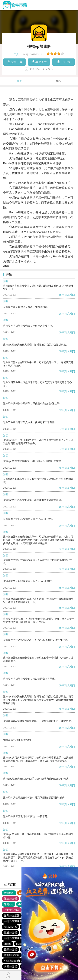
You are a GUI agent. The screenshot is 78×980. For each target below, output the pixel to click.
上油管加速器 (12, 910)
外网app (9, 904)
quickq (8, 944)
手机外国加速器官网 (16, 921)
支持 (61, 295)
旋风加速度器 (12, 916)
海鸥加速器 (10, 927)
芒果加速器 (10, 949)
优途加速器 (10, 899)
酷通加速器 (10, 932)
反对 (70, 295)
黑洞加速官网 (12, 955)
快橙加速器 (10, 966)
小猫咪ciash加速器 (15, 961)
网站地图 (9, 893)
